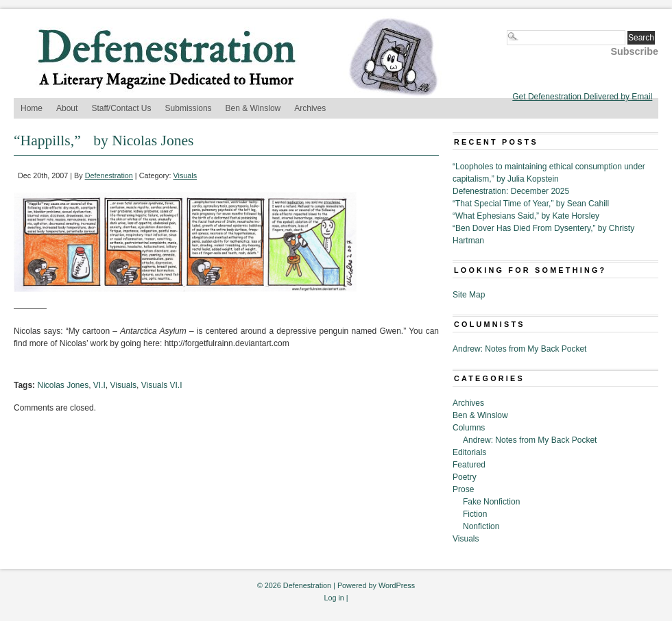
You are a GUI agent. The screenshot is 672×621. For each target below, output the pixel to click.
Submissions (189, 108)
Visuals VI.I (162, 385)
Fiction (475, 514)
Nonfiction (481, 526)
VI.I (99, 385)
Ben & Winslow (253, 108)
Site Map (469, 295)
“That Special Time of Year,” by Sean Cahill (531, 204)
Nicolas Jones (63, 385)
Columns (469, 428)
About (67, 108)
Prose (463, 489)
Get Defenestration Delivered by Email (582, 97)
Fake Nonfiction (491, 502)
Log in (334, 598)
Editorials (469, 452)
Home (32, 108)
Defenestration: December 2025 (511, 191)
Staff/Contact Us (121, 108)
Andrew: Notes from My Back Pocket (519, 349)
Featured (469, 465)
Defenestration (109, 175)
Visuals (185, 175)
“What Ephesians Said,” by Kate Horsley (526, 216)
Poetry (465, 477)
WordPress (397, 585)
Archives (310, 108)
